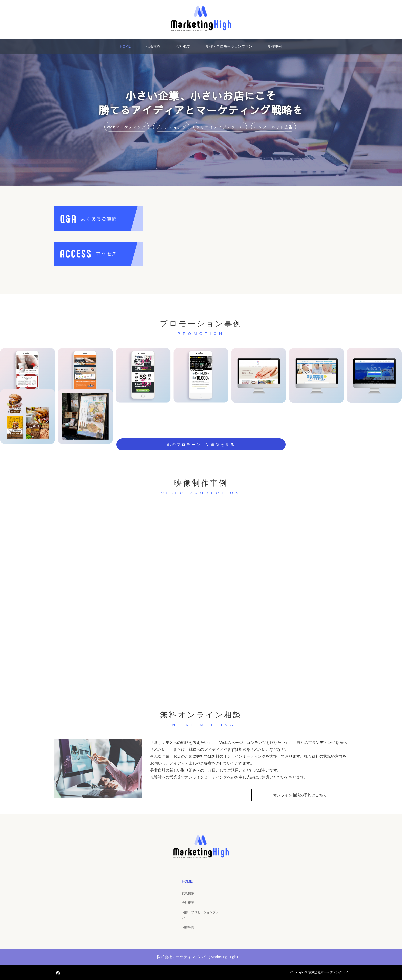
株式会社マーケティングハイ (328, 972)
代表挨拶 (153, 46)
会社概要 (183, 46)
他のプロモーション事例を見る (201, 444)
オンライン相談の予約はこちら (300, 795)
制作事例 (275, 46)
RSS (57, 972)
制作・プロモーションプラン (229, 46)
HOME (125, 46)
